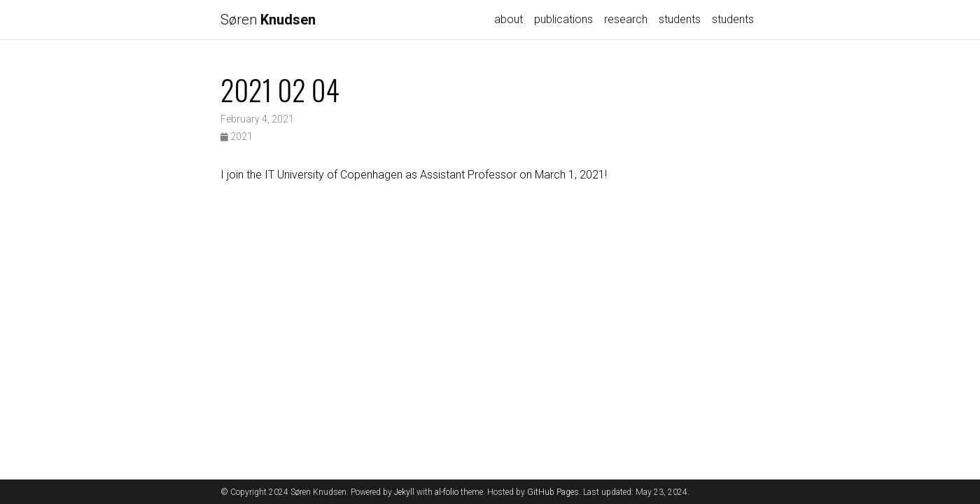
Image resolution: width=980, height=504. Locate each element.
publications (563, 19)
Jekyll (404, 492)
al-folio (447, 492)
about (509, 19)
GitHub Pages (553, 492)
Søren (268, 20)
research (626, 19)
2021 (237, 136)
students (680, 19)
